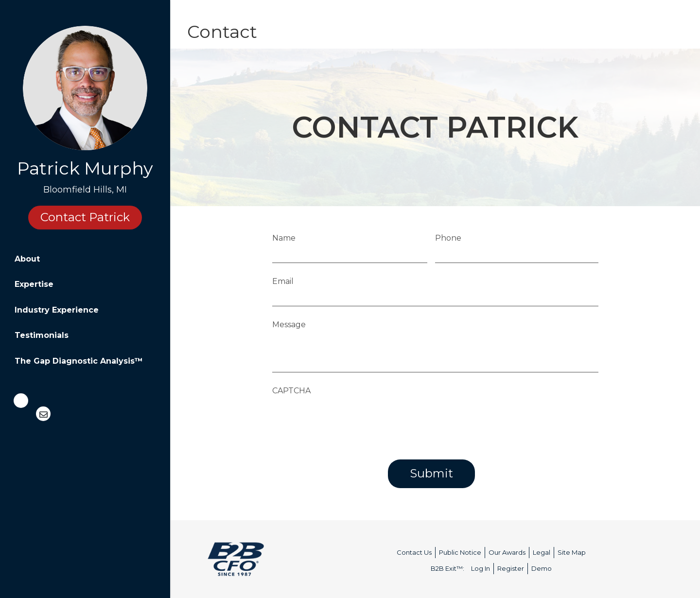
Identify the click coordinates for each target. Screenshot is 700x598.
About (27, 259)
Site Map (572, 552)
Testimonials (42, 335)
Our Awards (507, 552)
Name (284, 238)
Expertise (34, 284)
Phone (448, 238)
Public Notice (460, 552)
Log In (481, 568)
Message (289, 325)
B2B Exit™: (447, 568)
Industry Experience (57, 310)
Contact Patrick (85, 217)
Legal (542, 552)
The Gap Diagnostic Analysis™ (79, 361)
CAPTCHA (291, 391)
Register (511, 568)
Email (283, 281)
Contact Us (414, 552)
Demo (542, 568)
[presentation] (346, 419)
